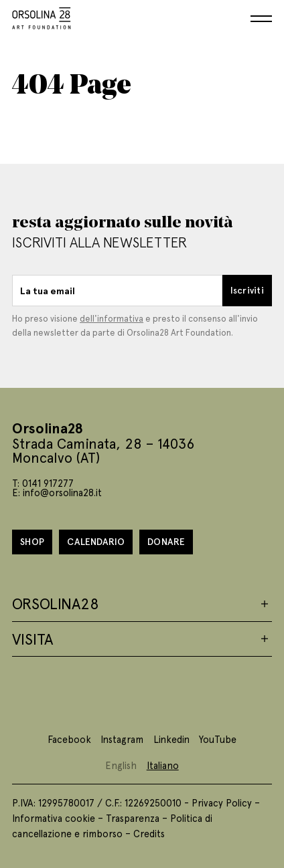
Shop (32, 541)
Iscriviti (247, 290)
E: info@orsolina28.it (57, 492)
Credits (149, 833)
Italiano (163, 765)
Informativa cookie (54, 818)
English (121, 765)
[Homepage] (42, 16)
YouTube (218, 739)
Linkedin (171, 739)
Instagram (122, 739)
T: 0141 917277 (43, 483)
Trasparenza (133, 818)
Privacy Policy (222, 802)
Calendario (96, 541)
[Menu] (261, 19)
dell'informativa (112, 318)
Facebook (69, 739)
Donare (166, 541)
